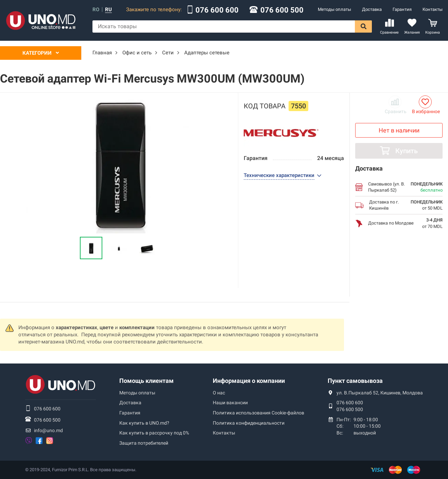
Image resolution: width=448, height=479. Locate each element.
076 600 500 (282, 10)
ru (108, 10)
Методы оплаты (334, 9)
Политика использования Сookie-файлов (259, 413)
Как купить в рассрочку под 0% (154, 433)
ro (96, 10)
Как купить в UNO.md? (144, 423)
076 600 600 (217, 10)
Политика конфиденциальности (249, 423)
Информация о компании (249, 381)
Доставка (372, 9)
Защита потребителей (144, 443)
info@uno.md (48, 430)
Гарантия (402, 9)
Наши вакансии (230, 403)
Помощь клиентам (147, 381)
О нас (219, 393)
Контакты (433, 9)
